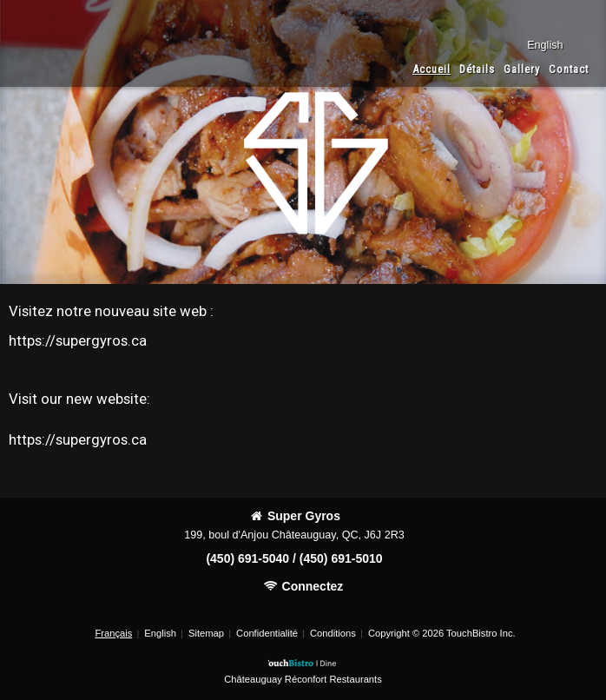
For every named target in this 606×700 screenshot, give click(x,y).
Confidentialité (267, 633)
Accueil (431, 69)
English (160, 633)
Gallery (522, 69)
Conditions (333, 633)
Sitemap (206, 633)
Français (113, 633)
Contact (569, 69)
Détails (477, 69)
